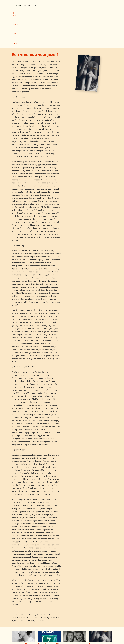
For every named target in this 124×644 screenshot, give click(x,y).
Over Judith (44, 5)
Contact (75, 5)
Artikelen (65, 5)
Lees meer (15, 626)
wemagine (22, 639)
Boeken (55, 5)
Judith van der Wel (25, 4)
